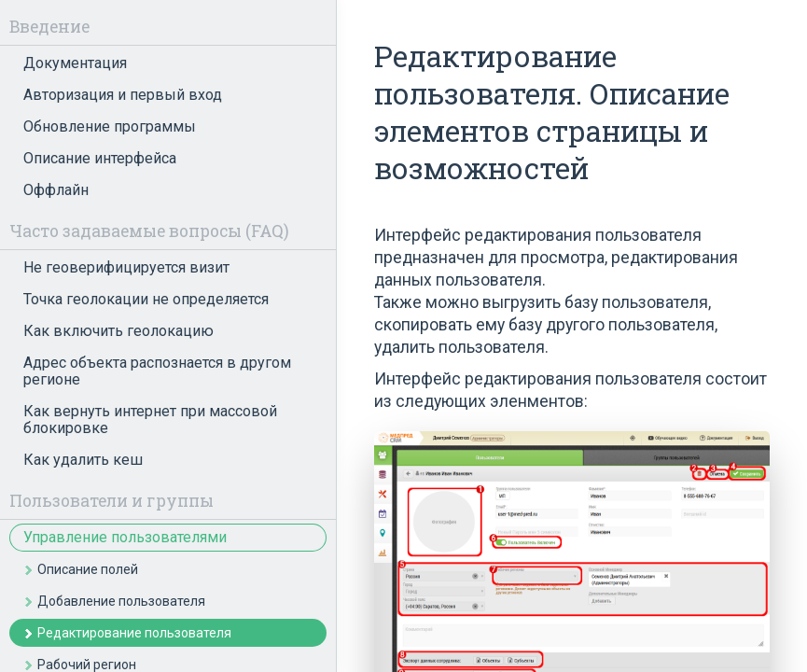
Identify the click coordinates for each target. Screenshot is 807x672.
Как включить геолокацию (118, 331)
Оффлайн (56, 190)
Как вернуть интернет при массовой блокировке (150, 420)
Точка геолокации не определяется (146, 299)
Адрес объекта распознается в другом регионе (157, 371)
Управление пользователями (125, 537)
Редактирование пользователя (134, 633)
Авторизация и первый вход (123, 95)
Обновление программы (110, 126)
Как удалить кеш (83, 460)
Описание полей (88, 569)
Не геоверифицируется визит (126, 267)
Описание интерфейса (100, 158)
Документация (75, 63)
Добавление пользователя (121, 601)
